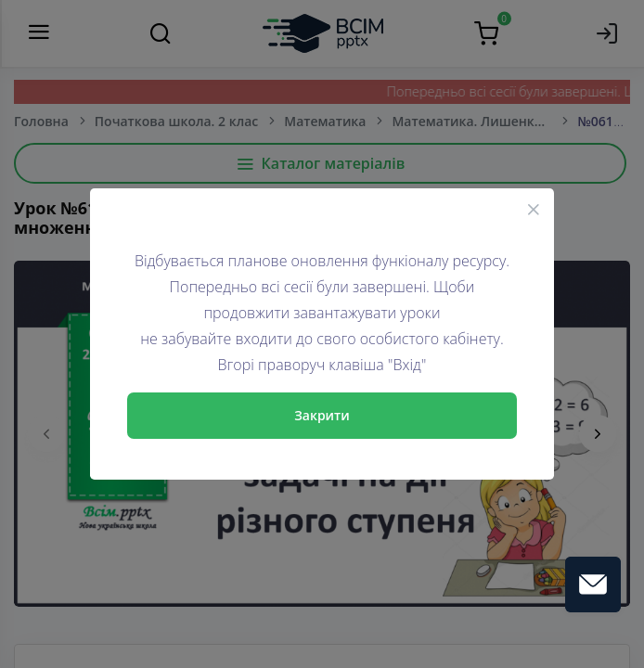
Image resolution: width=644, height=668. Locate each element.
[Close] (534, 209)
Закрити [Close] (322, 415)
